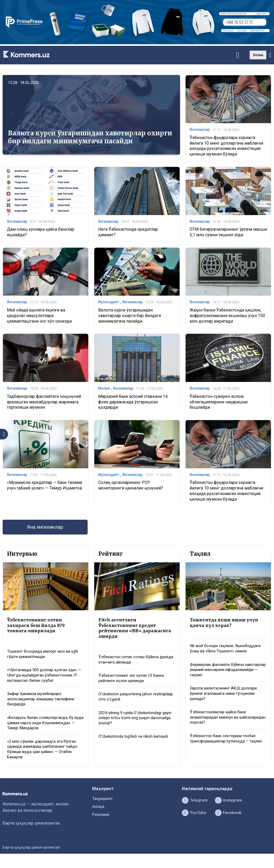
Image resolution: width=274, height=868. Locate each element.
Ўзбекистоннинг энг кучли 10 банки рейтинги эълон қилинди (134, 683)
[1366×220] (137, 43)
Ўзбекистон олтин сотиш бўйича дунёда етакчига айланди (130, 663)
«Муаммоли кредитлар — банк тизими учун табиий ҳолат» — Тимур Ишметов (44, 487)
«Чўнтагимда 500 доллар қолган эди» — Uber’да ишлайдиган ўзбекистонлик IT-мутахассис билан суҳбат (44, 679)
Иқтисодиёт (109, 303)
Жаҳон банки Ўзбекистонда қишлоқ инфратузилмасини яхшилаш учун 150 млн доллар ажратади (227, 317)
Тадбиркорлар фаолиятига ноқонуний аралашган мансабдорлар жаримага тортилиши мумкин (44, 403)
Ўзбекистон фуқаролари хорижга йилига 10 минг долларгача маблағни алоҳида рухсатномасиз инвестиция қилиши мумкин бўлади (226, 146)
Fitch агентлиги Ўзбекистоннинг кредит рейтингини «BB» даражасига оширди (136, 631)
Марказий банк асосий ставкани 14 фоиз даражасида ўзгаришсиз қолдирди (133, 403)
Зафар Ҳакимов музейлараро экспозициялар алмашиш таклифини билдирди (44, 704)
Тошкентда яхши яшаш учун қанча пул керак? (226, 625)
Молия (104, 390)
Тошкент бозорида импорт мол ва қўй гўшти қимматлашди (45, 657)
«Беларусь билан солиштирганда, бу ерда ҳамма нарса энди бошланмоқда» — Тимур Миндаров (43, 729)
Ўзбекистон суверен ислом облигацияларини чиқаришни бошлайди (219, 403)
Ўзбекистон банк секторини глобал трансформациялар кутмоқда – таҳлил (228, 745)
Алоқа (98, 815)
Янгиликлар (200, 130)
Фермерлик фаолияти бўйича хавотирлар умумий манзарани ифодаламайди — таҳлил (221, 673)
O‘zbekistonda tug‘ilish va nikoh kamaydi (136, 743)
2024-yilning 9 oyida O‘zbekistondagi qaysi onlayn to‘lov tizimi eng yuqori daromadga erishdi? (133, 724)
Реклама (101, 824)
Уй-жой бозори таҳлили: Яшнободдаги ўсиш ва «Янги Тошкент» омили (228, 652)
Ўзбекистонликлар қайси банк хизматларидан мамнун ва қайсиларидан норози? (220, 723)
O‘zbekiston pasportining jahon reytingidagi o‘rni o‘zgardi (127, 702)
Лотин (258, 55)
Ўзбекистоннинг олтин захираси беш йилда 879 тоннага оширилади (37, 628)
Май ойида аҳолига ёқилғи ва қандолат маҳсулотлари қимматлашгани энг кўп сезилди (39, 317)
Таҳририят (103, 807)
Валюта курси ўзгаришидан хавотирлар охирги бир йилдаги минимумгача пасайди (90, 137)
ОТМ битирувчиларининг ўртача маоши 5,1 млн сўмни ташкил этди (228, 233)
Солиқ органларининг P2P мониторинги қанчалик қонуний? (131, 487)
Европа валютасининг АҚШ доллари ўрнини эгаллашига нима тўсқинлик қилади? (226, 698)
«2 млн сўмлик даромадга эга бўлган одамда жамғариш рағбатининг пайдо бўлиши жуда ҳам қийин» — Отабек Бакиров (45, 756)
